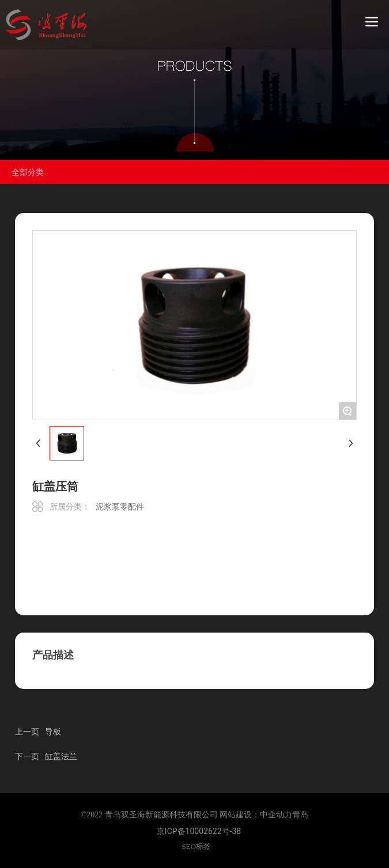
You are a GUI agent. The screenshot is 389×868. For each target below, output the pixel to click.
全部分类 (28, 172)
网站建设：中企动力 (256, 815)
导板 (53, 732)
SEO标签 (196, 846)
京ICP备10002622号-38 (199, 831)
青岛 (300, 815)
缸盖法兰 (61, 756)
